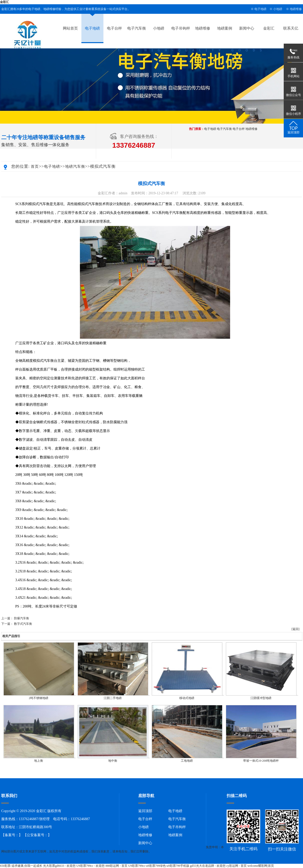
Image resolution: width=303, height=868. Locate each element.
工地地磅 (187, 761)
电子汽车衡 (137, 28)
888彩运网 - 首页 (116, 866)
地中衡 (113, 761)
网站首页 (70, 28)
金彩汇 (5, 2)
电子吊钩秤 (181, 28)
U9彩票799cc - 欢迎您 (91, 866)
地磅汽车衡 (75, 166)
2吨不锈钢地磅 (39, 698)
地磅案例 (225, 28)
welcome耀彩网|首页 (261, 866)
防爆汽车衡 (22, 618)
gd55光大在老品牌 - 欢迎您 (208, 866)
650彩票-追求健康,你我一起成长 (21, 866)
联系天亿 (291, 28)
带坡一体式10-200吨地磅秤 (261, 761)
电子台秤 (114, 28)
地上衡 (39, 761)
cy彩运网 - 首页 (237, 866)
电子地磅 (260, 9)
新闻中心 (247, 28)
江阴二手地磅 (113, 698)
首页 (35, 166)
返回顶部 (145, 811)
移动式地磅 (187, 698)
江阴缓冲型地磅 (261, 698)
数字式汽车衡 (23, 624)
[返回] (295, 629)
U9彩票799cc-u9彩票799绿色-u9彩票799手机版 (159, 866)
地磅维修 (296, 9)
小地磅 (278, 9)
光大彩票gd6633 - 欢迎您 (59, 866)
